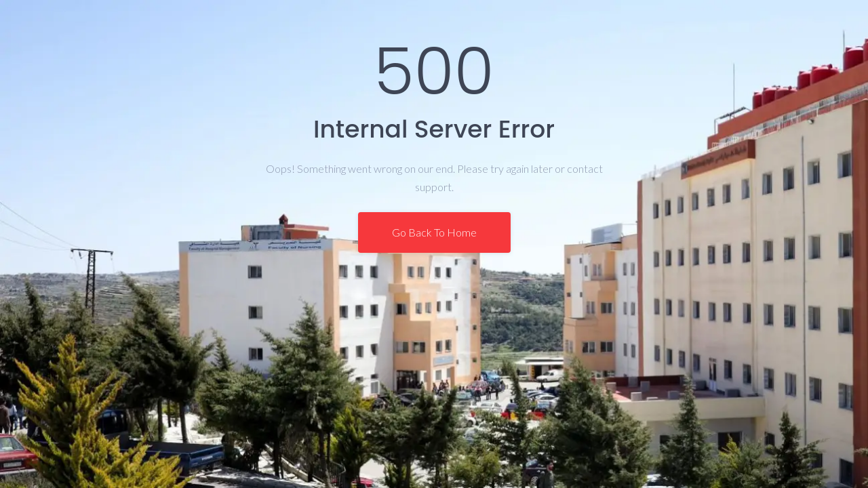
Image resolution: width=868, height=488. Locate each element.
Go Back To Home (434, 232)
